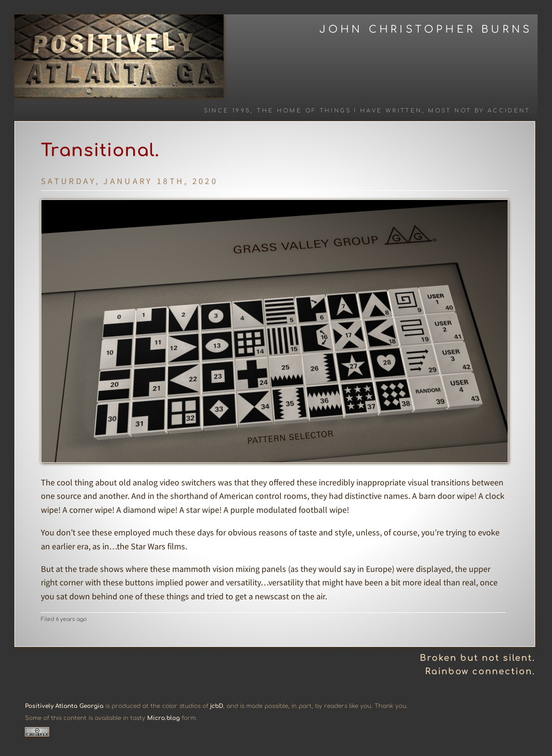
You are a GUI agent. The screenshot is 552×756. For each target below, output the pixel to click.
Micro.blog (163, 718)
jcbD (217, 706)
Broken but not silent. (477, 658)
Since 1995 (227, 111)
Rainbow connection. (480, 671)
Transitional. (100, 150)
